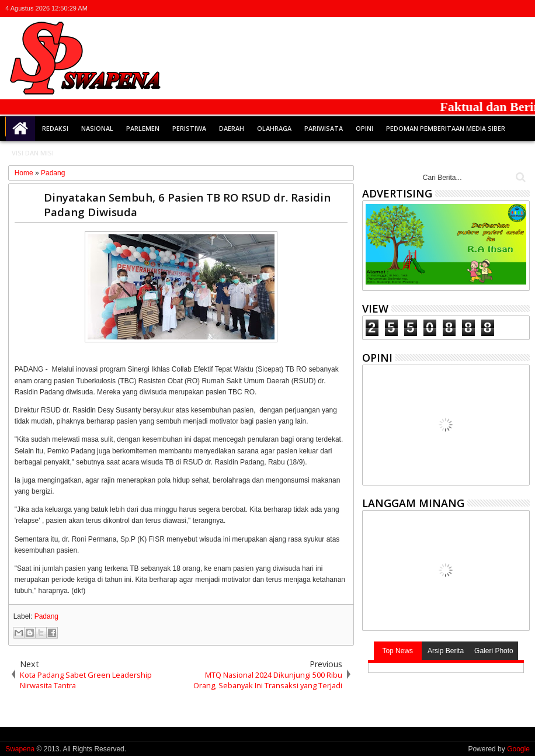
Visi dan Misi (33, 153)
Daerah (232, 128)
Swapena (20, 749)
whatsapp (522, 8)
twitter (461, 8)
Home (20, 129)
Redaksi (55, 128)
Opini (364, 128)
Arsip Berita (446, 651)
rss (507, 8)
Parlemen (143, 128)
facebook (477, 8)
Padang (46, 616)
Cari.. (520, 177)
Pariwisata (324, 128)
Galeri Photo (494, 651)
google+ (492, 8)
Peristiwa (189, 128)
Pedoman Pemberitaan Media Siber (446, 128)
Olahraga (274, 128)
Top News (397, 651)
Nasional (97, 128)
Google (518, 749)
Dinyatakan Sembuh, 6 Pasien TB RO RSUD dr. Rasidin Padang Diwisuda (187, 204)
